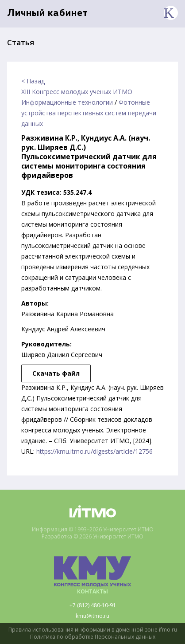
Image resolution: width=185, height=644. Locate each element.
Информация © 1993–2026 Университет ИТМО (93, 530)
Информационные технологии (67, 102)
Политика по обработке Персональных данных (93, 637)
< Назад (33, 81)
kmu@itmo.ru (92, 616)
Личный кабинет (48, 14)
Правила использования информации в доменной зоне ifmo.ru (93, 630)
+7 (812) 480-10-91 (93, 605)
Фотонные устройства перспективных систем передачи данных (89, 113)
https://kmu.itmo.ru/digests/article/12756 (94, 451)
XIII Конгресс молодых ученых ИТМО (77, 92)
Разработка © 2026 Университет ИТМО (92, 537)
